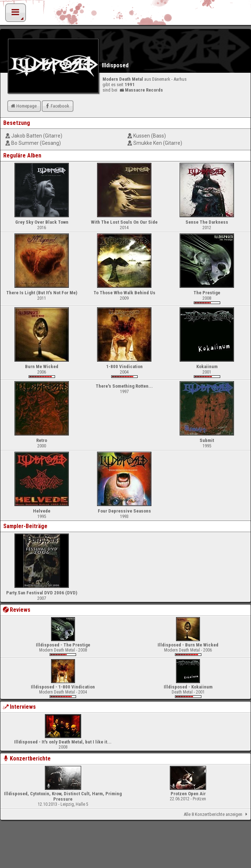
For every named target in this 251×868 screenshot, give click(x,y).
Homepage (23, 106)
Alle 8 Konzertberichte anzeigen (217, 814)
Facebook (57, 106)
